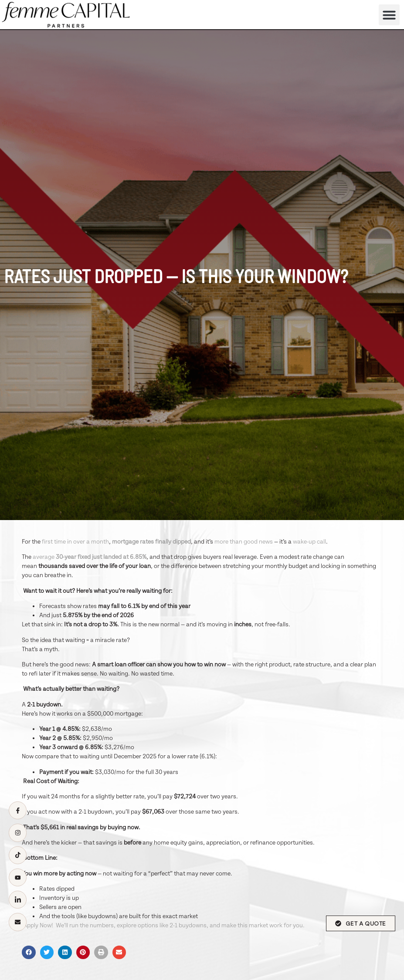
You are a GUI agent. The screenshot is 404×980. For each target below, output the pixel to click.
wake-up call (309, 542)
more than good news (244, 542)
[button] (389, 15)
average (90, 557)
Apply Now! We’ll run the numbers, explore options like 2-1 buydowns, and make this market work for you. (163, 926)
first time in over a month (75, 542)
